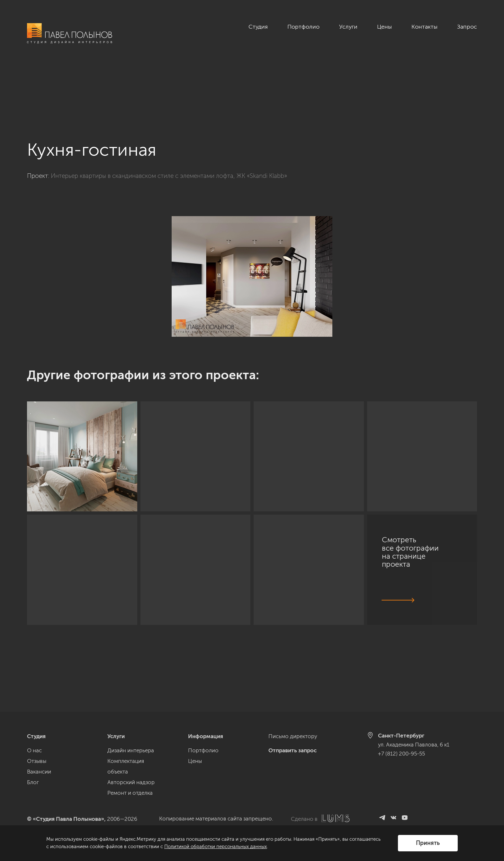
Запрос (467, 27)
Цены (384, 27)
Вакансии (39, 772)
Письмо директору (293, 736)
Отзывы (37, 761)
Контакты (424, 27)
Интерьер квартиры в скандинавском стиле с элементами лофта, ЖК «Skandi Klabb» (169, 120)
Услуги (348, 27)
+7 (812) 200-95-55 (401, 754)
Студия (258, 27)
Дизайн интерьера (131, 750)
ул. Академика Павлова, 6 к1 (414, 745)
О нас (34, 750)
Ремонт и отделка (130, 793)
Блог (33, 782)
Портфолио (303, 27)
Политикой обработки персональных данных (216, 847)
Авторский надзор (131, 782)
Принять (428, 843)
